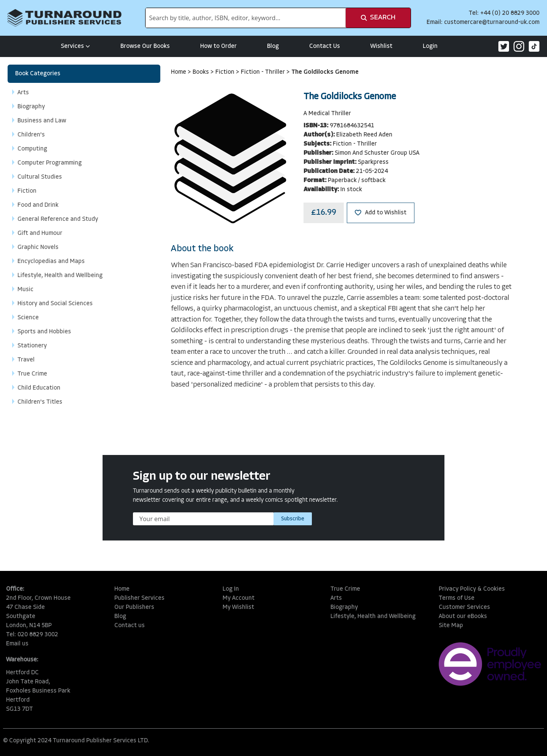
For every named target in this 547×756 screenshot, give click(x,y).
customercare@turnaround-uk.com (492, 22)
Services (75, 46)
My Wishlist (238, 607)
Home (179, 72)
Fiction (226, 72)
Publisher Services (139, 598)
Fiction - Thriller (264, 72)
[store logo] (65, 18)
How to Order (218, 46)
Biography (344, 607)
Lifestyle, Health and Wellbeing (373, 617)
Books (202, 72)
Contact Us (325, 46)
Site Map (451, 626)
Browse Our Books (145, 46)
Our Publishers (134, 607)
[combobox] (246, 18)
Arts (336, 598)
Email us (17, 644)
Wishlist (381, 46)
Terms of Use (457, 598)
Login (430, 46)
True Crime (345, 589)
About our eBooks (463, 617)
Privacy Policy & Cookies (472, 589)
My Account (239, 598)
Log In (231, 589)
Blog (273, 46)
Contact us (130, 626)
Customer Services (464, 607)
